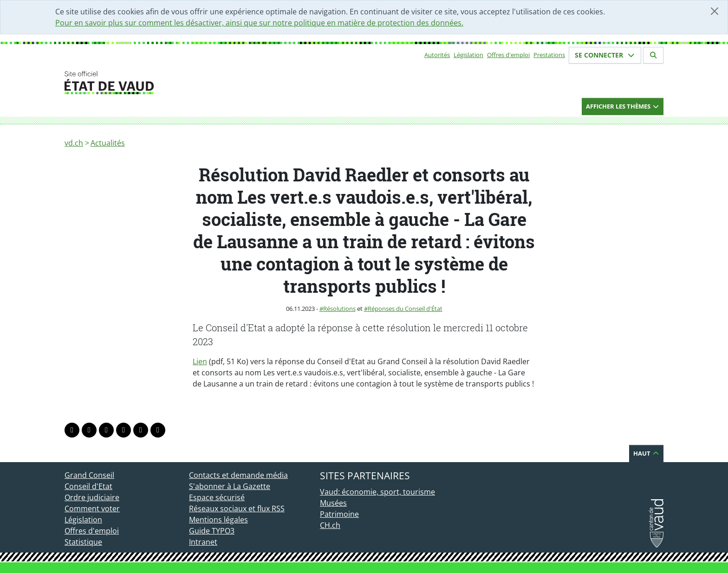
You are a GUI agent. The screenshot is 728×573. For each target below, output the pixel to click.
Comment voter (92, 509)
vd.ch (74, 143)
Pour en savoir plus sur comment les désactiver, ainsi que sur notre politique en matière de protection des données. (259, 23)
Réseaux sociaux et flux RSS (237, 509)
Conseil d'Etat (88, 486)
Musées (333, 503)
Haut (646, 453)
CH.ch (330, 525)
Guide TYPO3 (212, 531)
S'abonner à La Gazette (230, 486)
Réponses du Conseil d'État (405, 309)
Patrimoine (339, 514)
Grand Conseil (89, 475)
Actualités (108, 143)
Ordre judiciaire (92, 497)
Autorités (437, 55)
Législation (468, 55)
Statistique (83, 542)
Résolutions (339, 309)
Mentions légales (218, 520)
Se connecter (605, 55)
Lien (200, 361)
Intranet (203, 542)
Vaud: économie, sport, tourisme (377, 492)
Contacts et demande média (238, 475)
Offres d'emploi (508, 55)
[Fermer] (715, 11)
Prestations (549, 55)
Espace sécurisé (217, 497)
